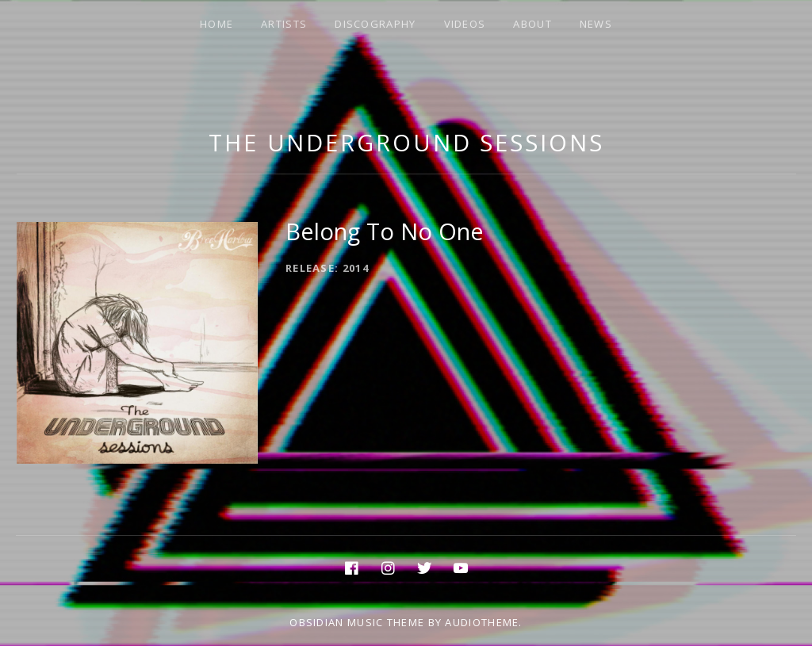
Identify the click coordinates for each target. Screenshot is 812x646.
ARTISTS (284, 24)
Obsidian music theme (357, 622)
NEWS (596, 24)
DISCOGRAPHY (375, 24)
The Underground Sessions (406, 142)
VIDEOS (465, 24)
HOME (216, 24)
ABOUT (532, 24)
